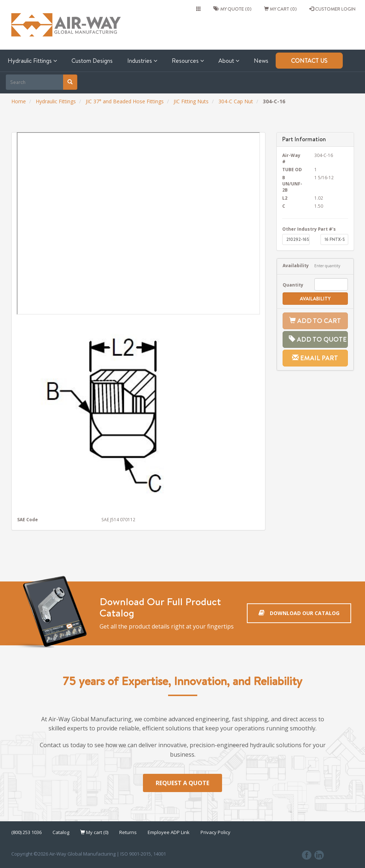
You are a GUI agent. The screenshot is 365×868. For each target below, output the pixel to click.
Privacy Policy (215, 833)
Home (19, 101)
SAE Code (28, 519)
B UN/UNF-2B (292, 184)
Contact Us (309, 61)
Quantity (293, 285)
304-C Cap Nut (236, 101)
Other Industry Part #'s (309, 229)
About (229, 61)
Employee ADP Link (169, 833)
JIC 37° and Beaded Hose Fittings (125, 101)
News (261, 61)
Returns (128, 833)
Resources (188, 61)
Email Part (315, 358)
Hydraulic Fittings (32, 61)
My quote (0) (232, 9)
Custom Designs (92, 61)
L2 (285, 198)
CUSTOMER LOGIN (332, 9)
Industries (142, 61)
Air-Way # (291, 158)
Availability (293, 265)
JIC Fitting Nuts (191, 101)
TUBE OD (292, 169)
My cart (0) (280, 9)
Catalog (61, 833)
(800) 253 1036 (26, 833)
